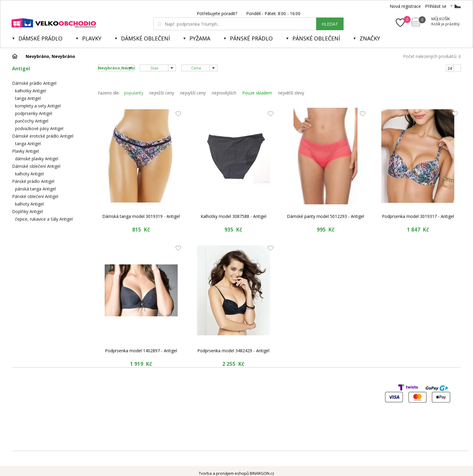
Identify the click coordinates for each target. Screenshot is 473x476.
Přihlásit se (436, 6)
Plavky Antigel (25, 151)
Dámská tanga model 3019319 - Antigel (141, 216)
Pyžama (200, 38)
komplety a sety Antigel (38, 106)
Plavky (92, 38)
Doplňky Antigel (27, 211)
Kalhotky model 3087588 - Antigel (233, 216)
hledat (330, 24)
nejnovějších (224, 93)
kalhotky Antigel (30, 91)
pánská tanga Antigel (35, 189)
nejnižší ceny (162, 93)
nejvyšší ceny (193, 93)
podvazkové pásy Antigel (39, 128)
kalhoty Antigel (29, 174)
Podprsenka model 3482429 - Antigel (233, 351)
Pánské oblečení (316, 38)
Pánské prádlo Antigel (33, 181)
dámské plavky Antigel (37, 159)
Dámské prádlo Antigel (34, 83)
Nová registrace (405, 6)
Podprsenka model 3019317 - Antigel (418, 216)
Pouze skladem (257, 93)
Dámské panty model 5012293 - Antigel (325, 216)
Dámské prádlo (40, 38)
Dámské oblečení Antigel (36, 166)
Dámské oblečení (145, 38)
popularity (134, 93)
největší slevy (291, 93)
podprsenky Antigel (34, 113)
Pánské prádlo (251, 38)
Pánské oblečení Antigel (35, 196)
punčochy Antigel (32, 121)
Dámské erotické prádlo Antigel (43, 136)
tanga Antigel (28, 98)
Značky (370, 38)
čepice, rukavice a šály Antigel (44, 219)
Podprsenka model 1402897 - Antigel (141, 351)
